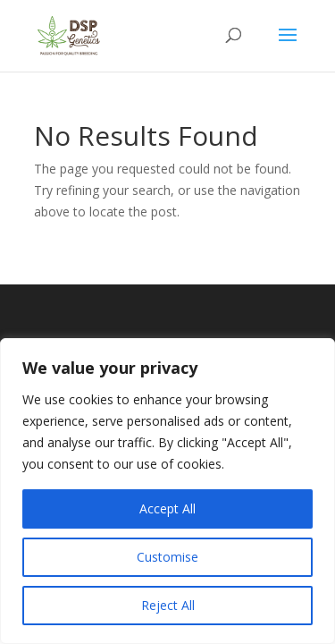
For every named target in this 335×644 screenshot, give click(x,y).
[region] (167, 491)
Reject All (168, 605)
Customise (167, 557)
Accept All (167, 508)
